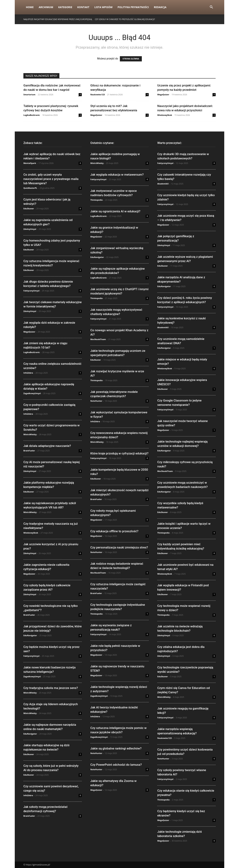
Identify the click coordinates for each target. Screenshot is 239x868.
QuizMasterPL (30, 188)
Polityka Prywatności (133, 7)
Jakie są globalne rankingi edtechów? (116, 748)
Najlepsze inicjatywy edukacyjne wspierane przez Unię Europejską (58, 19)
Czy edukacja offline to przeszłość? (114, 531)
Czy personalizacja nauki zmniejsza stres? (119, 547)
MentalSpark (30, 163)
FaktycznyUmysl (31, 291)
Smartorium (29, 94)
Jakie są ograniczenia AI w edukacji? (115, 211)
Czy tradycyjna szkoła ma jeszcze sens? (51, 688)
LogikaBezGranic (32, 115)
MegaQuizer (163, 94)
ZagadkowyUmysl (32, 393)
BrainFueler (29, 451)
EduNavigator (30, 635)
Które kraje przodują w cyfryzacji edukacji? (119, 453)
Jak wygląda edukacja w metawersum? (117, 175)
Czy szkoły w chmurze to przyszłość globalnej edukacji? (125, 19)
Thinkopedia (96, 200)
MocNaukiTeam (98, 339)
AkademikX (163, 184)
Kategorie (65, 7)
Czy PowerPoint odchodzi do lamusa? (116, 765)
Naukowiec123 (98, 94)
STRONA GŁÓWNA (131, 59)
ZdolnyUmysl (30, 229)
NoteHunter (96, 401)
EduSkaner (29, 208)
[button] (211, 7)
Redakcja (160, 7)
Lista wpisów (103, 7)
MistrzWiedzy (30, 434)
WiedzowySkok (165, 115)
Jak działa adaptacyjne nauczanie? (47, 446)
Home (30, 7)
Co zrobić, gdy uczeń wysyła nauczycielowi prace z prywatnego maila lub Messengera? (51, 179)
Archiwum (46, 7)
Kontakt (83, 7)
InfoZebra (28, 373)
